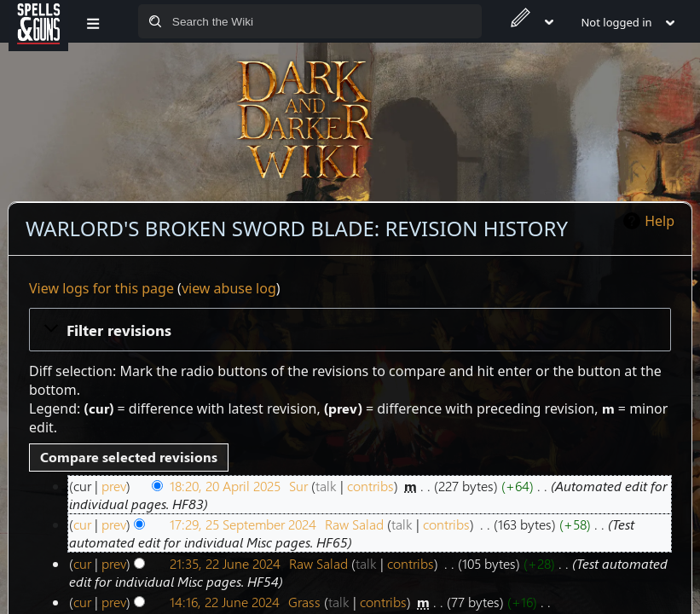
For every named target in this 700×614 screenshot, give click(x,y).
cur (82, 524)
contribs (370, 486)
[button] (350, 329)
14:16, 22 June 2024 (225, 602)
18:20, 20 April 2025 (225, 486)
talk (326, 486)
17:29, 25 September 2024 (243, 524)
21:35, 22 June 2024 (225, 563)
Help (660, 221)
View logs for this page (101, 288)
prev (114, 486)
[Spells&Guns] (38, 21)
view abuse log (229, 288)
